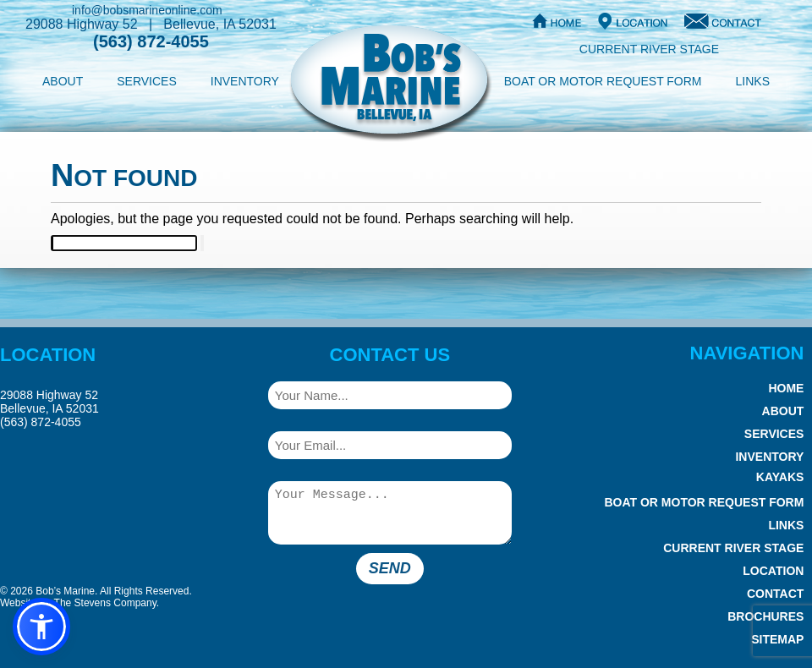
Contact (775, 594)
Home (786, 388)
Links (753, 81)
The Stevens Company (105, 603)
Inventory (245, 81)
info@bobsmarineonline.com (147, 10)
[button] (41, 627)
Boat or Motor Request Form (603, 81)
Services (147, 81)
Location (773, 571)
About (63, 81)
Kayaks (780, 477)
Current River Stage (649, 49)
